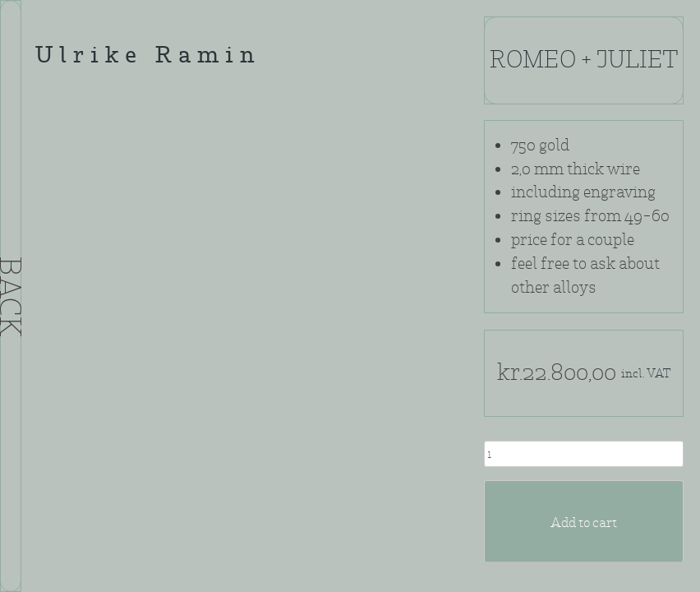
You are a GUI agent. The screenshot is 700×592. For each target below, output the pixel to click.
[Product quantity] (584, 454)
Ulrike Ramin (148, 57)
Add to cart (584, 523)
